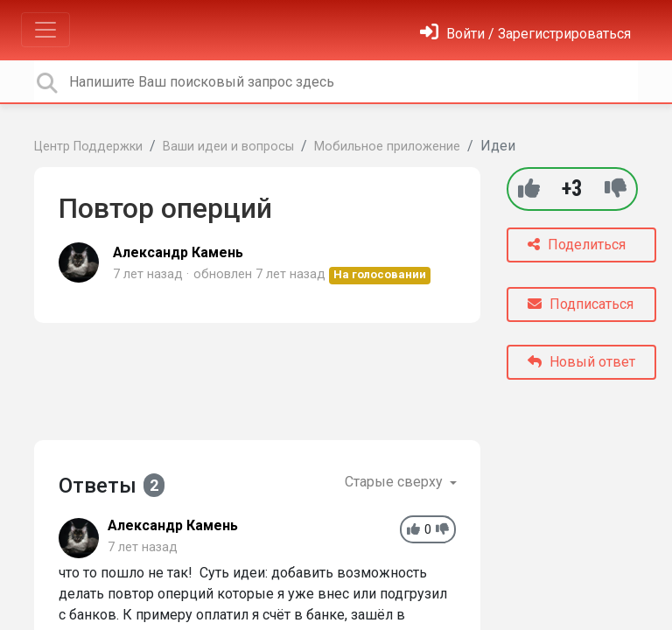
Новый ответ (581, 362)
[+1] (529, 189)
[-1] (616, 189)
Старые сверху (395, 482)
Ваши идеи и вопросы (228, 147)
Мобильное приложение (387, 147)
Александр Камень (178, 252)
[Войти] (525, 34)
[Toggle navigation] (45, 30)
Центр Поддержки (88, 147)
